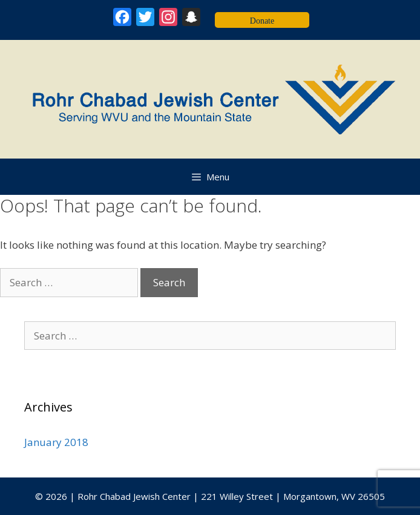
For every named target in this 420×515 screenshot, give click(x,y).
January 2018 (56, 442)
